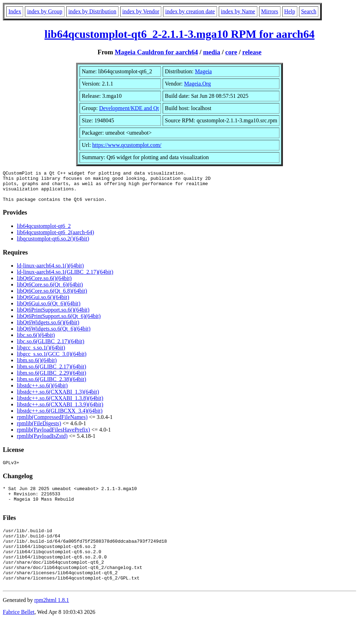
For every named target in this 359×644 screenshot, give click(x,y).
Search (309, 11)
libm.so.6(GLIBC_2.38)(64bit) (52, 385)
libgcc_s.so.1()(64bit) (41, 354)
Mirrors (270, 11)
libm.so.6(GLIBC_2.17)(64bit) (52, 373)
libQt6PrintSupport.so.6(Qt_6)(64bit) (59, 322)
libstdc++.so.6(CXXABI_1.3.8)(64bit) (60, 404)
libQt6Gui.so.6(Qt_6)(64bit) (49, 310)
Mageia (203, 71)
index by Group (45, 11)
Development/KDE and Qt (129, 108)
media (212, 52)
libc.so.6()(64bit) (36, 341)
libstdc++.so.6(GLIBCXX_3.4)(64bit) (60, 417)
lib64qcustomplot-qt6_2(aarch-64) (55, 239)
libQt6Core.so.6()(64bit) (44, 284)
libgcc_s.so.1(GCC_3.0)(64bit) (52, 360)
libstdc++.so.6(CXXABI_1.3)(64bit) (58, 398)
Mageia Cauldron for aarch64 (156, 52)
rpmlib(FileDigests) (39, 430)
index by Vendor (141, 11)
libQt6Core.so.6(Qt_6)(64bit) (50, 291)
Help (290, 11)
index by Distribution (92, 11)
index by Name (238, 11)
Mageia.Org (198, 84)
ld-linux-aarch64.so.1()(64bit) (50, 272)
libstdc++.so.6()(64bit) (42, 392)
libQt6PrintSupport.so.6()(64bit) (53, 316)
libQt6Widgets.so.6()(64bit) (48, 329)
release (252, 52)
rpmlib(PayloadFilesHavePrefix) (53, 436)
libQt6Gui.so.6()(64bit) (43, 303)
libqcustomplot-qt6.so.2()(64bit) (53, 245)
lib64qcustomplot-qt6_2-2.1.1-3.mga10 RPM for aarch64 (179, 34)
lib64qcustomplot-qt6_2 (44, 232)
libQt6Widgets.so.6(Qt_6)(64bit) (54, 335)
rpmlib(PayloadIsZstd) (42, 442)
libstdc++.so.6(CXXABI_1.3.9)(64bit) (60, 411)
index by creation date (190, 11)
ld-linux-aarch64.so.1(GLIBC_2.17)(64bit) (65, 278)
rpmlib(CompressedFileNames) (52, 423)
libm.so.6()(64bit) (37, 367)
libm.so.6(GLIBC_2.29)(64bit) (52, 379)
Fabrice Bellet (19, 635)
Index (15, 11)
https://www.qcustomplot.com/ (127, 145)
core (231, 52)
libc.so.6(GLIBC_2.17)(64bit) (50, 348)
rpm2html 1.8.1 (52, 623)
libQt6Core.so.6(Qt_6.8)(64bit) (52, 297)
